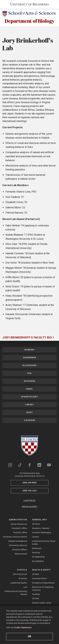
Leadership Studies (19, 583)
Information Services (18, 545)
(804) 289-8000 (29, 483)
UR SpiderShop (38, 557)
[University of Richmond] (29, 4)
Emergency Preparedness (43, 583)
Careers (36, 537)
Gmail (29, 389)
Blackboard (29, 365)
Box (29, 373)
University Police (39, 578)
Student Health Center (42, 603)
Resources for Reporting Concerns (43, 589)
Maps (29, 412)
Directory (36, 553)
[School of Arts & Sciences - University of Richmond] (29, 14)
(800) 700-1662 (29, 491)
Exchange (30, 381)
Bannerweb (29, 358)
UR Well (35, 599)
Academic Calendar (41, 528)
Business (23, 578)
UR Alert (36, 574)
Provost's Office (20, 533)
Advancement (21, 554)
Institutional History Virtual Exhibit (44, 543)
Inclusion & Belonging (42, 533)
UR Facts (36, 524)
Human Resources (19, 524)
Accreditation (38, 561)
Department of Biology (30, 21)
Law (25, 587)
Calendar (29, 420)
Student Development (18, 541)
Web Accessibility (30, 507)
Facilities (36, 594)
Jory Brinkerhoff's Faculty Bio (27, 338)
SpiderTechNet (30, 397)
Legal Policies (29, 500)
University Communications (15, 537)
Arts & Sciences (20, 574)
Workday (29, 350)
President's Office (19, 528)
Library (29, 405)
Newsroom (37, 548)
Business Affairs (20, 550)
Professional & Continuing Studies (16, 593)
